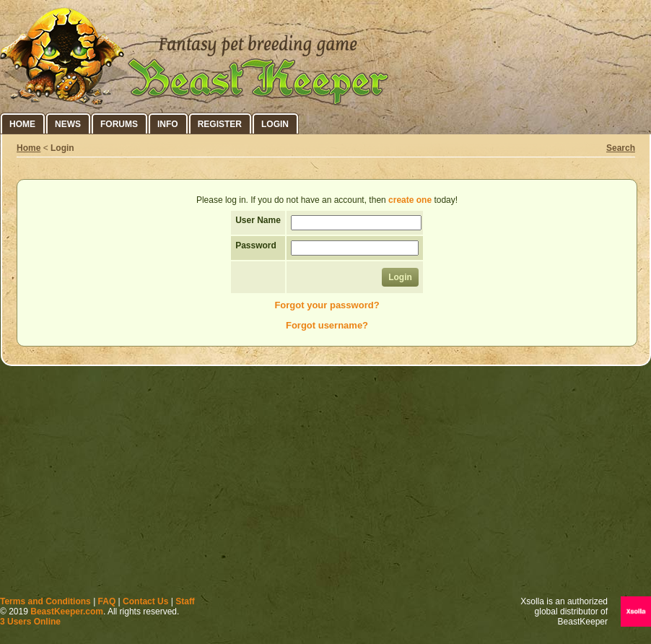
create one (410, 200)
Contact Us (145, 601)
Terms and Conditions (45, 601)
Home (22, 124)
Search (621, 148)
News (68, 124)
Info (168, 124)
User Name (258, 220)
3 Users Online (30, 622)
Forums (119, 124)
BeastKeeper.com (67, 612)
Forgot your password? (327, 305)
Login (275, 124)
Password (256, 245)
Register (220, 124)
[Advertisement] (326, 484)
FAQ (107, 601)
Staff (185, 601)
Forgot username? (327, 325)
